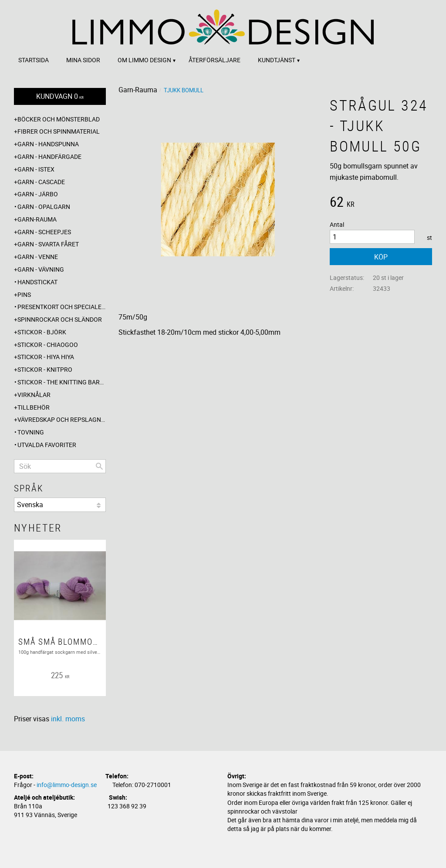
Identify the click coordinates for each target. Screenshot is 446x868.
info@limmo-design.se (67, 785)
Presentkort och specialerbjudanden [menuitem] (62, 307)
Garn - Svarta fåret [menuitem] (48, 244)
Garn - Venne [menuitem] (38, 257)
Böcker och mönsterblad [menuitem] (59, 119)
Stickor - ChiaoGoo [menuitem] (48, 345)
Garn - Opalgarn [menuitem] (44, 207)
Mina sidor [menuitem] (83, 60)
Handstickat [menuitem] (37, 282)
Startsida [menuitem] (34, 60)
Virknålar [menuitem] (34, 395)
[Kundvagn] (60, 96)
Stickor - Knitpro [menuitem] (45, 369)
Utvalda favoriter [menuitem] (47, 445)
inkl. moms (68, 719)
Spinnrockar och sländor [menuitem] (60, 319)
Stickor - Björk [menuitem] (42, 332)
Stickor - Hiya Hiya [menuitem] (46, 357)
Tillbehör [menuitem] (34, 407)
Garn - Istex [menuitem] (36, 169)
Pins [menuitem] (24, 294)
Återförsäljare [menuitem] (215, 60)
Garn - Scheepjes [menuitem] (44, 232)
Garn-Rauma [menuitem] (37, 219)
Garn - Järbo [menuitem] (38, 194)
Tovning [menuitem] (31, 432)
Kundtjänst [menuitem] (277, 60)
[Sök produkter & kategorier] (60, 466)
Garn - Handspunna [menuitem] (48, 144)
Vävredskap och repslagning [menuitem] (62, 419)
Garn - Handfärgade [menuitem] (49, 156)
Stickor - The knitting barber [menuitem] (62, 382)
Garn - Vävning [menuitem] (41, 269)
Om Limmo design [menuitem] (144, 60)
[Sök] (99, 466)
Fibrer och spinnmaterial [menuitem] (59, 131)
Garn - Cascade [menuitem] (41, 182)
